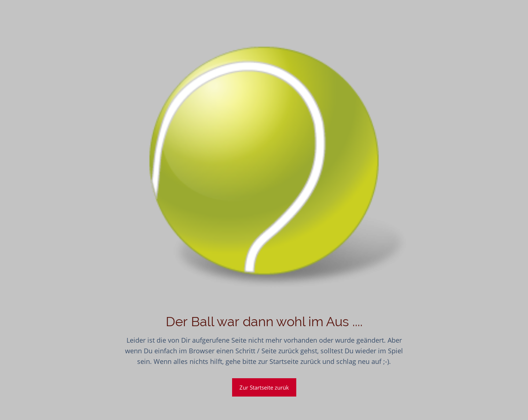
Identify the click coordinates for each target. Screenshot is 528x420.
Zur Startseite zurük (264, 387)
